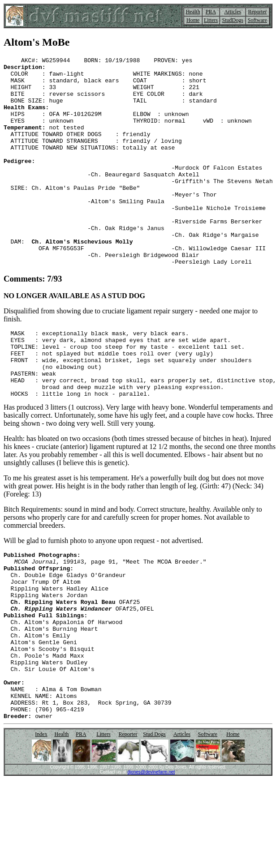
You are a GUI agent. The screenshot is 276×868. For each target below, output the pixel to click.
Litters (211, 20)
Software (257, 20)
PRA (211, 12)
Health (193, 12)
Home (193, 20)
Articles (233, 12)
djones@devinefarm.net (151, 861)
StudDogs (233, 20)
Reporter (257, 12)
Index (41, 823)
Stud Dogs (154, 823)
